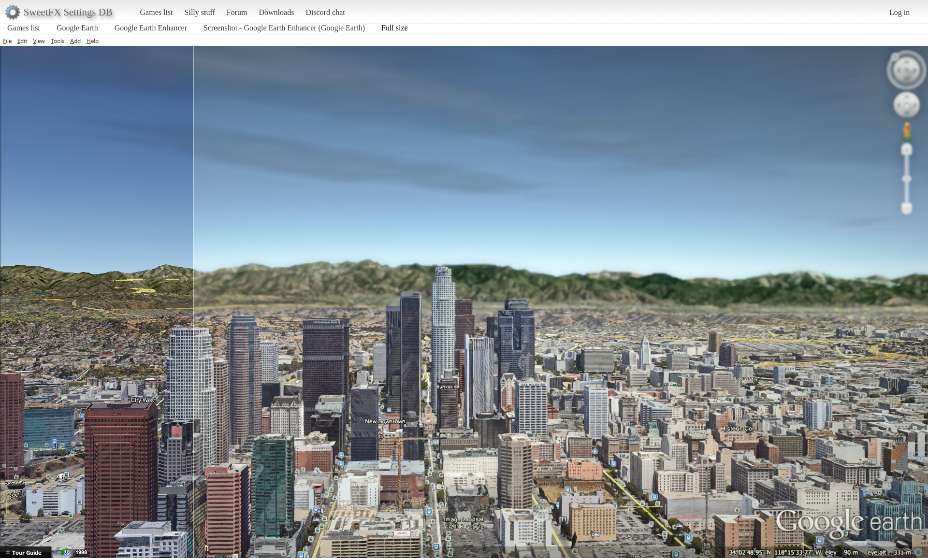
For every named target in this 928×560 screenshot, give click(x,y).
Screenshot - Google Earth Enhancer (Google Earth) (284, 28)
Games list (157, 12)
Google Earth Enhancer (151, 28)
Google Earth (77, 28)
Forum (237, 12)
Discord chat (325, 12)
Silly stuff (200, 12)
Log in (899, 12)
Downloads (276, 12)
